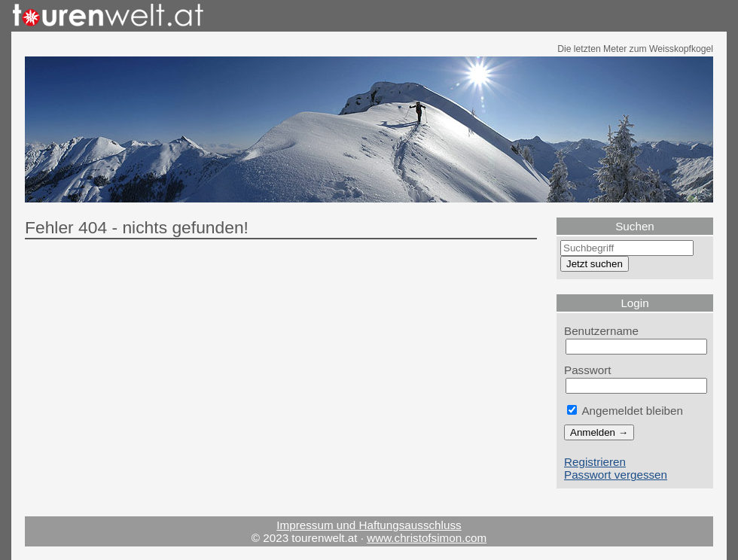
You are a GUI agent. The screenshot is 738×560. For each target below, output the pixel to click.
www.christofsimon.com (427, 538)
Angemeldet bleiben (625, 411)
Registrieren (595, 462)
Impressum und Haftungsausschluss (369, 525)
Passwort (588, 370)
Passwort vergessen (616, 475)
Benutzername (601, 331)
